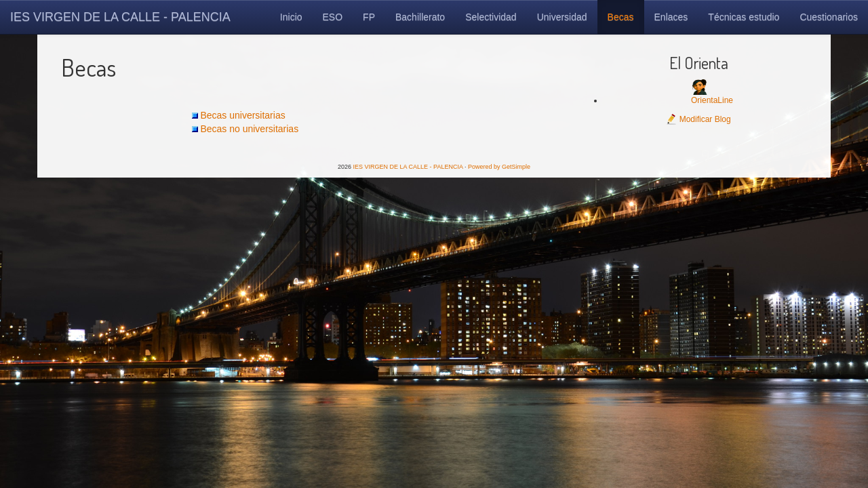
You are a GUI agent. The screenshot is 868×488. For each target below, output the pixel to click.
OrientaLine (712, 100)
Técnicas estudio (744, 17)
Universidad (562, 17)
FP (369, 17)
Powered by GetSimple (499, 167)
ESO (333, 17)
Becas (621, 17)
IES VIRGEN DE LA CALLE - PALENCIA (120, 17)
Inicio (291, 17)
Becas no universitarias (249, 129)
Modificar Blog (698, 119)
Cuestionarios (829, 17)
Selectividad (491, 17)
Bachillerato (420, 17)
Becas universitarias (242, 115)
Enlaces (671, 17)
